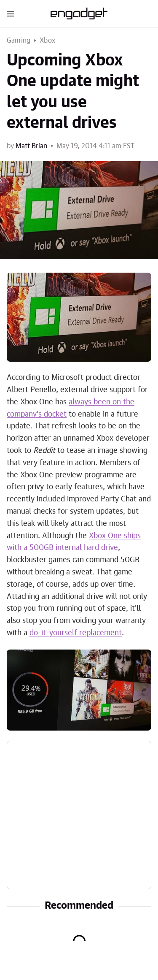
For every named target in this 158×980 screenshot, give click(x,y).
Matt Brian (31, 146)
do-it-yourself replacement (76, 633)
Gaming (19, 41)
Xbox (47, 41)
